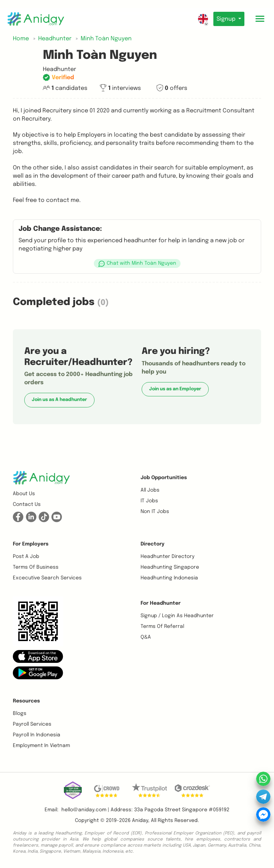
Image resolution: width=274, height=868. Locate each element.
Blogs (20, 714)
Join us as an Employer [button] (175, 389)
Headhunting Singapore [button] (170, 567)
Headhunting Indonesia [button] (169, 578)
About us (24, 494)
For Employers (31, 544)
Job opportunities (164, 478)
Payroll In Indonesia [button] (37, 735)
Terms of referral (162, 626)
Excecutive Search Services (47, 578)
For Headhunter (161, 603)
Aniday (140, 821)
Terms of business (36, 567)
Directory (153, 544)
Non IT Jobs (155, 512)
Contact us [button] (27, 504)
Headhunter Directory (168, 557)
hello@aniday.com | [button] (85, 810)
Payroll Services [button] (32, 724)
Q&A (146, 637)
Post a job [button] (26, 557)
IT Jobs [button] (149, 501)
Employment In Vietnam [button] (41, 746)
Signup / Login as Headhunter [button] (177, 616)
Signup (225, 19)
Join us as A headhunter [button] (59, 400)
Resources (26, 701)
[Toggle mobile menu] (260, 19)
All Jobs (150, 490)
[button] (137, 263)
